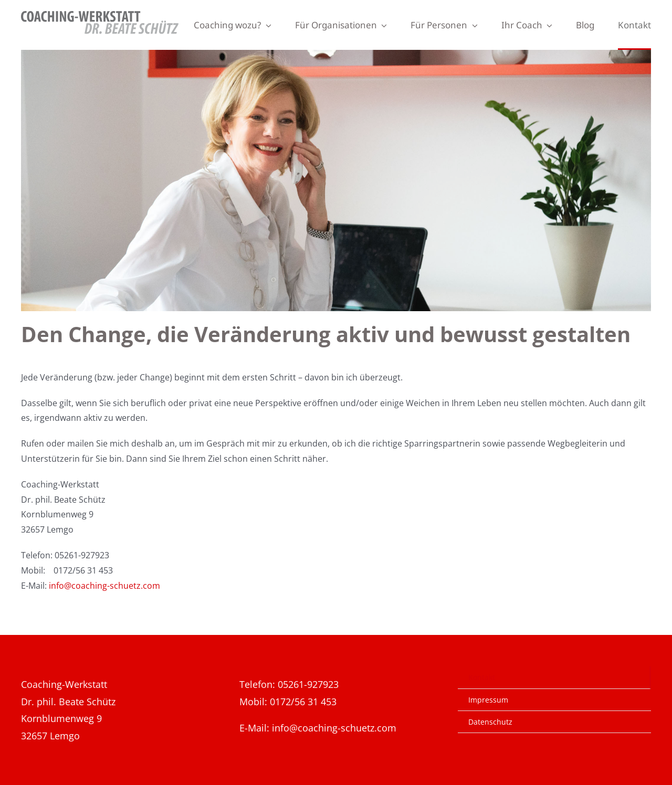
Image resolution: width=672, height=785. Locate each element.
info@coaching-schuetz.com (104, 586)
